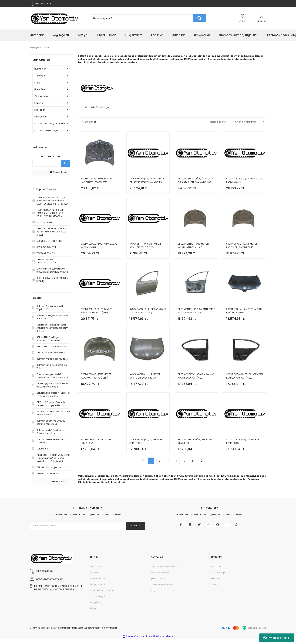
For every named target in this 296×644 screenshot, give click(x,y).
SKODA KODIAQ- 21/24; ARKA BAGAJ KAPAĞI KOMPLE (245, 182)
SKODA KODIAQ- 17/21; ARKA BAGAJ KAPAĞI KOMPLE (99, 250)
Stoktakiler (90, 124)
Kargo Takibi (97, 607)
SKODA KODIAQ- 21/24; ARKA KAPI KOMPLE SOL (195, 451)
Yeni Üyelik (96, 572)
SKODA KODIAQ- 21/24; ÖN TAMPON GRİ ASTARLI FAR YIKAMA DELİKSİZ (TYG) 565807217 (196, 183)
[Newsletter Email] (88, 529)
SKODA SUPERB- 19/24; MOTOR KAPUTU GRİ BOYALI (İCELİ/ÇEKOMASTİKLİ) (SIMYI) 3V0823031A (244, 250)
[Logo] (54, 20)
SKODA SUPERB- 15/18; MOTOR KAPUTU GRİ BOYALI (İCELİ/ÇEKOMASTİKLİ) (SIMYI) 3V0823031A (196, 250)
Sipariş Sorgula (98, 601)
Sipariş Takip (218, 578)
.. (185, 473)
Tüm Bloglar (60, 483)
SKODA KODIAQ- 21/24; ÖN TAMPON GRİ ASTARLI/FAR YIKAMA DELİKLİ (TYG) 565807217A (147, 183)
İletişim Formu (97, 589)
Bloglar (154, 595)
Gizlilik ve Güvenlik (160, 578)
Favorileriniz (217, 584)
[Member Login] (242, 20)
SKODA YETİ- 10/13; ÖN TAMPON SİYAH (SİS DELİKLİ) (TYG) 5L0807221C (145, 250)
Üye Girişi (95, 578)
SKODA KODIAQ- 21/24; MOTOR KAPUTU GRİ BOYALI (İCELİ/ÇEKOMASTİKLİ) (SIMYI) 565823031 (147, 384)
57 (193, 473)
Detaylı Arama (59, 174)
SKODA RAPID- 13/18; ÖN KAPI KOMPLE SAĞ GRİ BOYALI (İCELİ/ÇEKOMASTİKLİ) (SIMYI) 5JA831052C (196, 317)
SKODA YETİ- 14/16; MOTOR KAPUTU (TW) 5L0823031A (244, 317)
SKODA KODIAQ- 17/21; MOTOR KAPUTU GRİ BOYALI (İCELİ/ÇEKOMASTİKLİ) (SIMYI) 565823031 (98, 384)
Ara (65, 165)
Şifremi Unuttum (99, 584)
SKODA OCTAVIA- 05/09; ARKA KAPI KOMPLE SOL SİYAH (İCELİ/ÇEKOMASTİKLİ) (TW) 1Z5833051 (196, 384)
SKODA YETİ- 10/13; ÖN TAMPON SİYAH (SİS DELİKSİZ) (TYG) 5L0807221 (97, 317)
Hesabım (216, 572)
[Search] (148, 20)
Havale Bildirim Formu (102, 595)
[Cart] (262, 20)
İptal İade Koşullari (160, 584)
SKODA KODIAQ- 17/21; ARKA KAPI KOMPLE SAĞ (243, 451)
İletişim (94, 613)
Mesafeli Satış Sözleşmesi (164, 572)
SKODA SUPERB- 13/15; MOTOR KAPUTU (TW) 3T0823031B (96, 182)
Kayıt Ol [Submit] (134, 529)
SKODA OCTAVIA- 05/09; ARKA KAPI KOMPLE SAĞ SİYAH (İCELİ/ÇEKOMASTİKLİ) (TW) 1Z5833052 (244, 384)
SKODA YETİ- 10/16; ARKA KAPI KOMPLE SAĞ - (96, 451)
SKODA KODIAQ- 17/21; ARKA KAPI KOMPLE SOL (146, 451)
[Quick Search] (45, 165)
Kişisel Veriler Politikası (162, 589)
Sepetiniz (216, 589)
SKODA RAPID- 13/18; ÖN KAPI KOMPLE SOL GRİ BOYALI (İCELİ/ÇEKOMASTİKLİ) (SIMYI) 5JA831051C (148, 317)
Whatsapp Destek (277, 638)
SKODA (47, 49)
